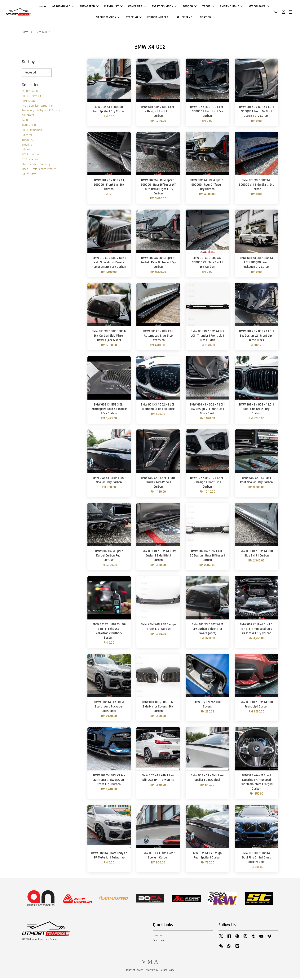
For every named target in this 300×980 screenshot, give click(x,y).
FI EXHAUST (113, 7)
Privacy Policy (151, 972)
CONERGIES (137, 7)
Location (157, 937)
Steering (27, 147)
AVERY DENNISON (164, 7)
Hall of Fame (29, 176)
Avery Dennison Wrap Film (37, 108)
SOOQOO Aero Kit (31, 98)
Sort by (28, 64)
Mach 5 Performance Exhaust (39, 171)
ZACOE (208, 7)
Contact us (158, 942)
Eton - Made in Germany (36, 166)
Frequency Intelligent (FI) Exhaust (42, 113)
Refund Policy (167, 972)
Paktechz (27, 137)
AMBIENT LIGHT (231, 7)
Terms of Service (135, 972)
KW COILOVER (259, 7)
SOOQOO (190, 7)
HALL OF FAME (183, 18)
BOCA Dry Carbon (32, 132)
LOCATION (205, 18)
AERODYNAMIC (63, 7)
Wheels (26, 152)
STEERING (134, 18)
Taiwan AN (28, 142)
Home (42, 7)
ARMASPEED (89, 7)
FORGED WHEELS (158, 18)
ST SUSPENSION (108, 18)
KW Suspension (31, 156)
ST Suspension (31, 161)
